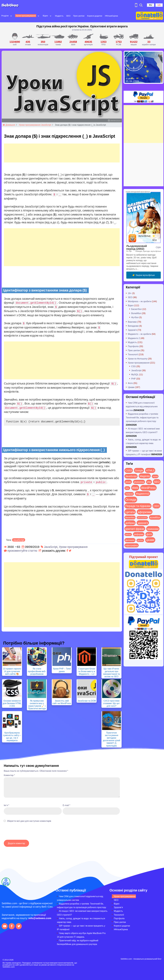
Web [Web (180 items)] (135, 488)
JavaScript (46, 125)
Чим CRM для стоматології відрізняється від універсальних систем (142, 406)
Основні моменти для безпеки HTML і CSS (12, 703)
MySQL (135, 374)
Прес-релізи (79, 16)
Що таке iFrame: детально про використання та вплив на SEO (111, 672)
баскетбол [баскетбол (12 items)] (130, 517)
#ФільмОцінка (111, 16)
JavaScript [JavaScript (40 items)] (131, 476)
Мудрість (59, 16)
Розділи (5, 16)
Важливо (132, 322)
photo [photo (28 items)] (128, 482)
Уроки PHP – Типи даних (62, 670)
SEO (68, 16)
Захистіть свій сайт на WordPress (62, 702)
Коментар (9, 775)
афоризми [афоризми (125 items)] (145, 512)
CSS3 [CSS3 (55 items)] (129, 470)
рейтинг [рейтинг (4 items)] (128, 534)
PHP (134, 379)
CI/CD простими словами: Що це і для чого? (112, 703)
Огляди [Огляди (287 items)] (131, 499)
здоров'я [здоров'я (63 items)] (143, 523)
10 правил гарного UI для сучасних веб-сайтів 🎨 (12, 671)
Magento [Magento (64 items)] (145, 476)
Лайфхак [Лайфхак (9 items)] (129, 494)
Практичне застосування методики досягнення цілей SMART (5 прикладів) (112, 739)
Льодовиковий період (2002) (137, 247)
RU (151, 5)
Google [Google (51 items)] (139, 470)
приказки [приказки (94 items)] (153, 529)
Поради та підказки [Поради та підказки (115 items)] (138, 506)
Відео (45, 16)
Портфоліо (133, 346)
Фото (130, 383)
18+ (130, 293)
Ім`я (6, 805)
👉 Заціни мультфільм (144, 275)
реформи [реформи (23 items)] (139, 534)
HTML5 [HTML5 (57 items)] (150, 470)
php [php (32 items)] (149, 482)
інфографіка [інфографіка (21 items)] (132, 545)
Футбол (135, 317)
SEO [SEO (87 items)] (157, 482)
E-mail (66, 805)
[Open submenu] (11, 16)
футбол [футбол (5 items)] (140, 540)
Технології (133, 354)
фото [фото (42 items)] (149, 534)
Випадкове (133, 326)
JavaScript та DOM (87, 701)
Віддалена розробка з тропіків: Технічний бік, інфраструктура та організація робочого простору (142, 417)
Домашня (9, 125)
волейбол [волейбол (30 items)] (155, 517)
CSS (134, 366)
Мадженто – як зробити (140, 334)
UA (159, 5)
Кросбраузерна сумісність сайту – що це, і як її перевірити (12, 737)
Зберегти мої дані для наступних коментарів (29, 821)
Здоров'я (132, 330)
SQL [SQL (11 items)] (127, 488)
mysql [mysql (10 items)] (155, 476)
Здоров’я (118, 907)
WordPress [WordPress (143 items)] (148, 488)
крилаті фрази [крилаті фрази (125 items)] (135, 529)
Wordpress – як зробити (140, 301)
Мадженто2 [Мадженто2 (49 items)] (143, 493)
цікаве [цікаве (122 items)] (150, 540)
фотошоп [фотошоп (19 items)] (130, 540)
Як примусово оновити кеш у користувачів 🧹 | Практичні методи (37, 705)
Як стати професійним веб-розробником (37, 671)
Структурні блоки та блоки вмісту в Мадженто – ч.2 (87, 671)
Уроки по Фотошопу (138, 359)
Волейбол (136, 313)
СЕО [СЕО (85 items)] (156, 506)
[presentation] (24, 832)
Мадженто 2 (134, 338)
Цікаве (131, 387)
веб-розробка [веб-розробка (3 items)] (142, 518)
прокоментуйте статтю (22, 551)
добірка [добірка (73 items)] (130, 523)
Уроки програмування (26, 16)
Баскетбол (137, 309)
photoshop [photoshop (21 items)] (139, 482)
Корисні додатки (95, 16)
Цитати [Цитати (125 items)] (130, 512)
